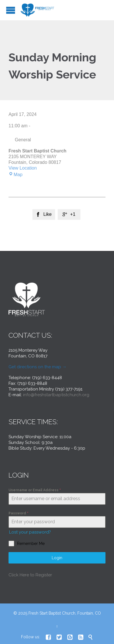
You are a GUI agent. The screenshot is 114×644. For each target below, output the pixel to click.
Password (18, 513)
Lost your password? (30, 532)
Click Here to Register (30, 575)
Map (15, 175)
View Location (23, 168)
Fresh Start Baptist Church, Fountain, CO (65, 613)
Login (57, 558)
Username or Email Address (35, 490)
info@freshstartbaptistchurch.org (56, 395)
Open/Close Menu (11, 10)
